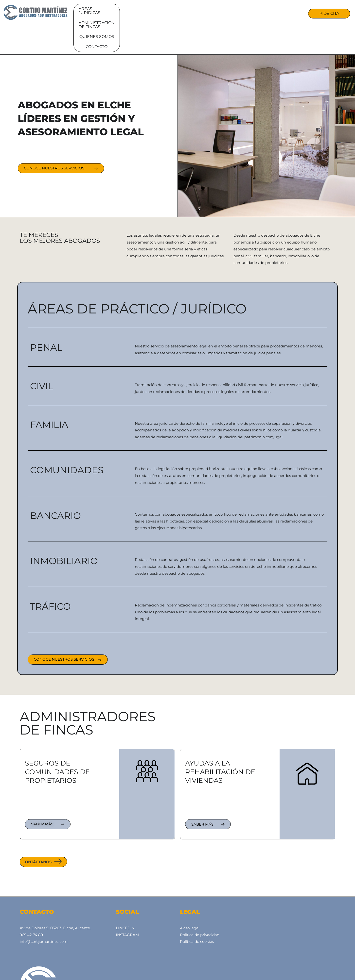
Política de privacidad (200, 905)
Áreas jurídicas (114, 13)
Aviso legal (190, 898)
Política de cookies (197, 912)
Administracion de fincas (171, 13)
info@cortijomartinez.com (44, 912)
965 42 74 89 (31, 905)
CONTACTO (266, 13)
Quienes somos (228, 13)
